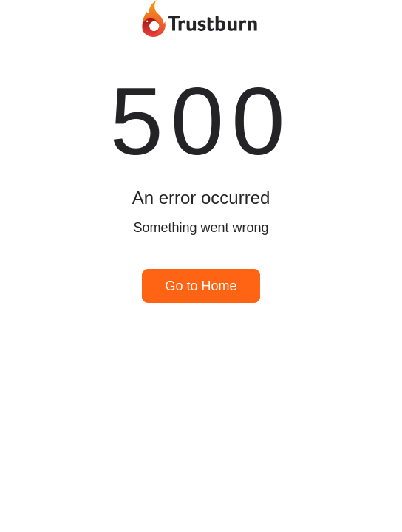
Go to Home (201, 286)
